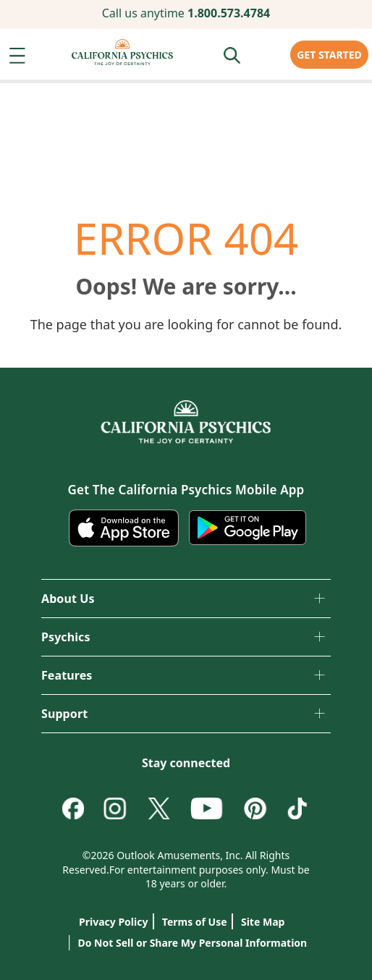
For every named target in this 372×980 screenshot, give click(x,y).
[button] (21, 59)
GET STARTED (329, 55)
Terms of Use (195, 922)
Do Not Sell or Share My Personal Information (186, 940)
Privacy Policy (113, 922)
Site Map (263, 922)
